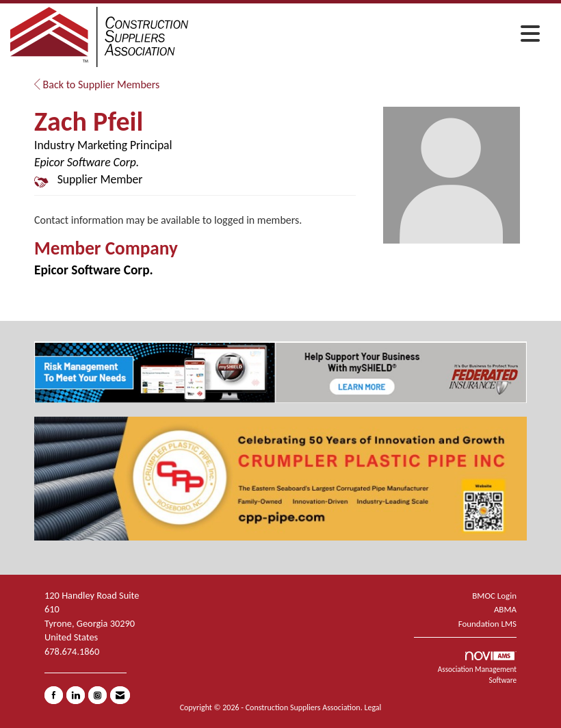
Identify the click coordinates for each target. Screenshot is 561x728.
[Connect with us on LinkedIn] (76, 695)
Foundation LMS (487, 624)
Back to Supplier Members (97, 84)
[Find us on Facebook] (54, 695)
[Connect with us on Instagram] (97, 695)
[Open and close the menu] (368, 35)
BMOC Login (494, 596)
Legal (373, 707)
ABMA (505, 609)
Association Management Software (477, 668)
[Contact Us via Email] (120, 695)
